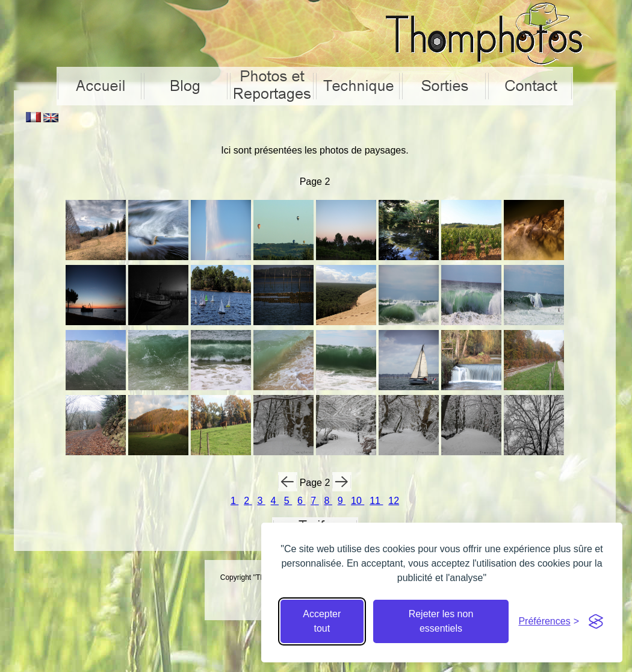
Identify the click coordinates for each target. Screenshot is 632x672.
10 (358, 501)
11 (376, 501)
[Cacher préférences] (549, 621)
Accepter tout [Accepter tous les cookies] (322, 621)
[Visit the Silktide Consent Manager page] (596, 621)
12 (394, 501)
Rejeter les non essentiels (441, 621)
